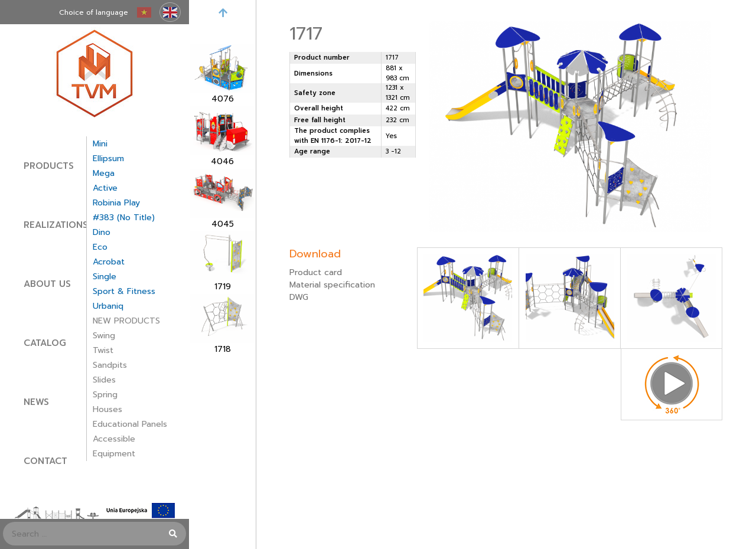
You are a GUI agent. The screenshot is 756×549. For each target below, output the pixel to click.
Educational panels (130, 424)
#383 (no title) (124, 218)
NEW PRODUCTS (126, 321)
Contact (45, 461)
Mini (100, 144)
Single (105, 277)
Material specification (332, 285)
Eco (100, 247)
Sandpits (110, 365)
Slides (104, 380)
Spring (105, 395)
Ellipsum (108, 159)
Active (105, 188)
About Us (47, 284)
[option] (222, 74)
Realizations (56, 225)
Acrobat (109, 262)
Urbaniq (108, 306)
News (36, 402)
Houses (107, 409)
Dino (102, 232)
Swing (104, 336)
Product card (316, 272)
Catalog (45, 343)
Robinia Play (116, 203)
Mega (104, 173)
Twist (103, 350)
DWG (299, 297)
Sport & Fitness (124, 291)
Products (49, 166)
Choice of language (94, 12)
